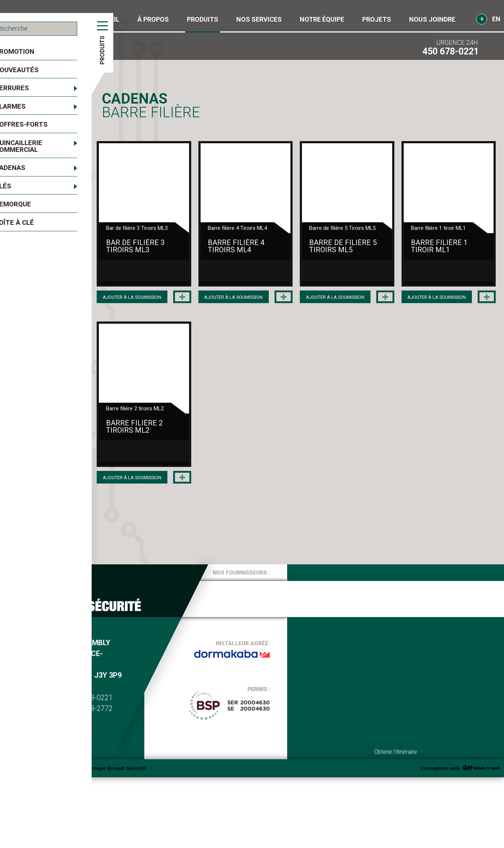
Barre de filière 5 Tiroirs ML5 (430, 277)
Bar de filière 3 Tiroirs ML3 (173, 274)
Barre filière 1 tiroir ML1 (170, 488)
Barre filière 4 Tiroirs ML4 (302, 274)
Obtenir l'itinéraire (396, 823)
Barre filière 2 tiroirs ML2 (302, 488)
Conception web (440, 839)
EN (496, 19)
